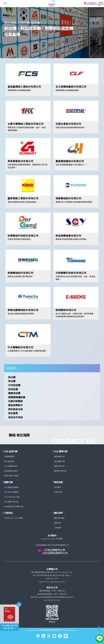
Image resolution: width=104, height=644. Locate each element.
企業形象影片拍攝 (11, 476)
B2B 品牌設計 (9, 461)
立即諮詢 (58, 528)
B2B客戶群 (58, 492)
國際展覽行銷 (59, 456)
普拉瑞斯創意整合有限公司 (51, 630)
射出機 (12, 377)
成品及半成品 (15, 417)
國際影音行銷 (59, 466)
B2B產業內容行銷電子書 (14, 506)
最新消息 (58, 523)
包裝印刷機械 (15, 401)
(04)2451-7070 (52, 578)
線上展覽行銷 (59, 461)
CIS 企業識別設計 (11, 466)
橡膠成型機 (14, 393)
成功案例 (58, 487)
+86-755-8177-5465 (52, 600)
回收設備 (13, 389)
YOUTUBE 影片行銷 (12, 497)
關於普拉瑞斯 (59, 518)
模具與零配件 (15, 405)
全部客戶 (12, 368)
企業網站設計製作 (11, 471)
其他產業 (13, 413)
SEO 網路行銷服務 (11, 487)
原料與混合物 (15, 409)
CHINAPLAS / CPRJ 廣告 (13, 518)
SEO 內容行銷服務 (11, 492)
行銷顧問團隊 (9, 456)
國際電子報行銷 (60, 471)
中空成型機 (14, 385)
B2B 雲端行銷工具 (11, 502)
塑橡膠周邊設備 (17, 397)
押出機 (12, 381)
